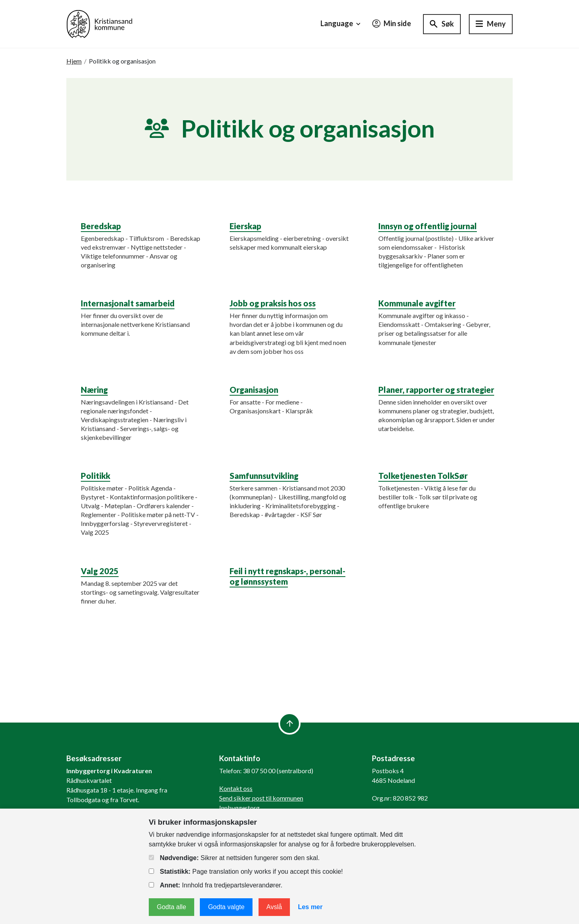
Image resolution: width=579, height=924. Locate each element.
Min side (392, 23)
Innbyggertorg (239, 808)
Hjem (74, 61)
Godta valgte (226, 907)
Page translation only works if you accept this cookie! (246, 872)
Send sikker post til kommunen (261, 798)
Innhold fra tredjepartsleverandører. (216, 885)
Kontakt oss (236, 788)
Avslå (274, 907)
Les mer (310, 907)
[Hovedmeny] (491, 24)
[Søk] (442, 24)
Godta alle (171, 907)
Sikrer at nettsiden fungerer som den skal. (234, 858)
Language (341, 24)
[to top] (290, 724)
